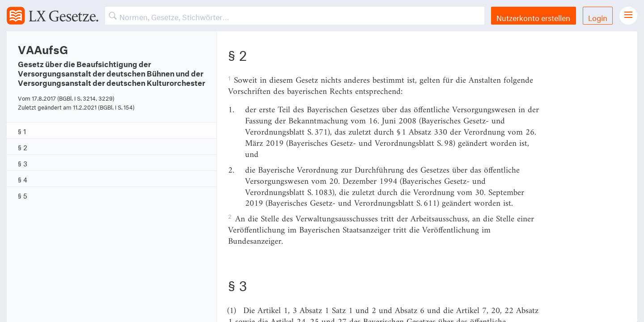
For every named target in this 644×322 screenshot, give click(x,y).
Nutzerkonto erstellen (533, 17)
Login (598, 17)
